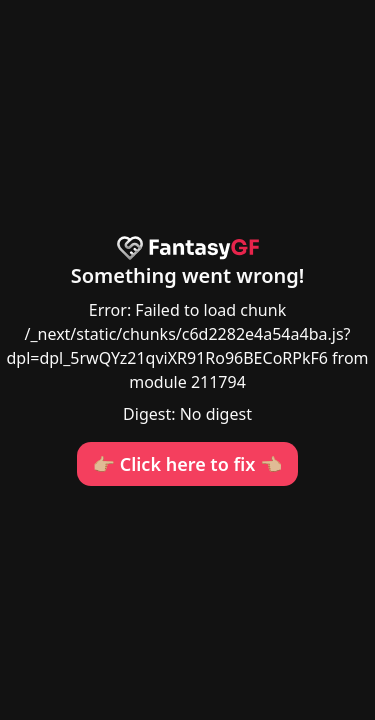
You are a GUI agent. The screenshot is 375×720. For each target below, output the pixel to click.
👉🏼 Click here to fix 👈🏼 (188, 464)
